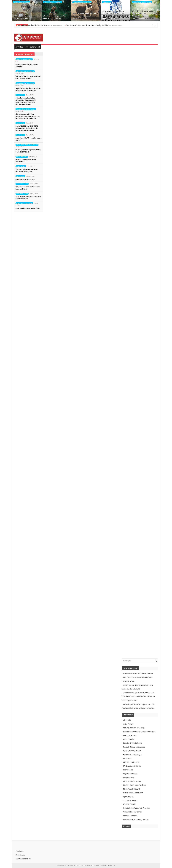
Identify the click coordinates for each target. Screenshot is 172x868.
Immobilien (127, 758)
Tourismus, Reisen (22, 184)
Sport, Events (128, 797)
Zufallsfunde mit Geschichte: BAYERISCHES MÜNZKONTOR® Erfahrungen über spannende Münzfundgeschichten (114, 15)
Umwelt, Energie (129, 804)
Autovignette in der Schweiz (25, 179)
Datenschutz (20, 855)
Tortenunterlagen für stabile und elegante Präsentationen (27, 170)
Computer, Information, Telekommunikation (139, 732)
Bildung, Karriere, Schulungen (134, 728)
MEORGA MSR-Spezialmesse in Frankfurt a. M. (26, 161)
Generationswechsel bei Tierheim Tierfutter (23, 17)
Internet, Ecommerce (131, 762)
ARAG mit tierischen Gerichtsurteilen (28, 209)
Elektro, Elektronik (22, 157)
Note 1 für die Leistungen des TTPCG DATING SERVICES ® (28, 151)
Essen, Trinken (21, 166)
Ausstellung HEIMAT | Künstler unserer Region (29, 139)
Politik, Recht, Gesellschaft (24, 203)
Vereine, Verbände (130, 816)
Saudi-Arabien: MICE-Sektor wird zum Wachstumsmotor (28, 198)
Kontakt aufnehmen (23, 859)
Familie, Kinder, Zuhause (133, 743)
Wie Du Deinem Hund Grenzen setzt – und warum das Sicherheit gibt (84, 16)
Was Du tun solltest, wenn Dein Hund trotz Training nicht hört (55, 17)
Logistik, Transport (130, 774)
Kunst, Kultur (107, 2)
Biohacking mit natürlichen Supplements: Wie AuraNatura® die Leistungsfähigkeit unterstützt (144, 15)
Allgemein (127, 720)
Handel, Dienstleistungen (22, 2)
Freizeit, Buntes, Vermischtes (52, 2)
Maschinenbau (129, 777)
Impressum (20, 851)
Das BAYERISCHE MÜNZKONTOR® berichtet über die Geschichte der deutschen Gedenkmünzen (27, 128)
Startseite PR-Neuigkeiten (28, 47)
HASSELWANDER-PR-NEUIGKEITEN (102, 865)
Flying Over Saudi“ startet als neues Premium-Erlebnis (28, 188)
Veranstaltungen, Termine (133, 812)
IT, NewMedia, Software (132, 766)
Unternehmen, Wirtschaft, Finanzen (27, 145)
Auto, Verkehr (20, 176)
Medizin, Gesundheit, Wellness (142, 2)
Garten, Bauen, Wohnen (132, 751)
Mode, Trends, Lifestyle (132, 789)
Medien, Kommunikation (132, 781)
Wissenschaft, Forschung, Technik (136, 820)
